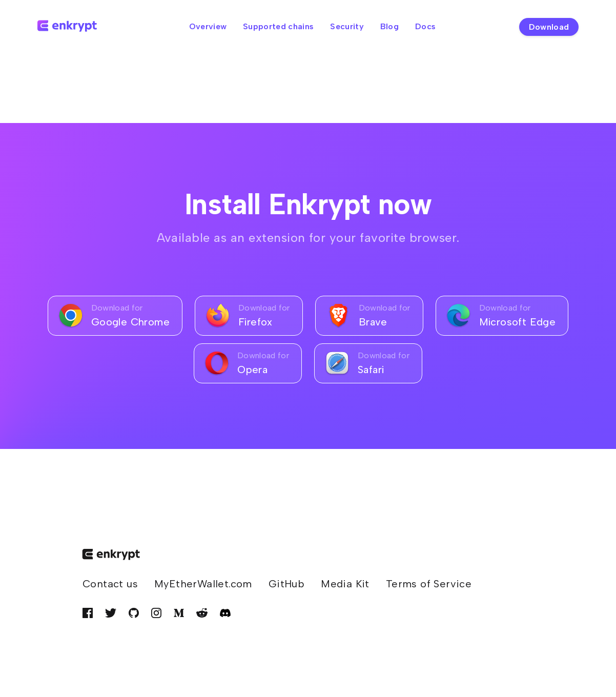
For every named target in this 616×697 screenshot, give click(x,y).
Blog (389, 26)
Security (347, 26)
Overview (208, 26)
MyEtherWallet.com (203, 584)
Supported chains (278, 26)
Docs (425, 26)
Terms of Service (429, 584)
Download (549, 27)
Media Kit (345, 584)
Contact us (110, 584)
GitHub (286, 584)
